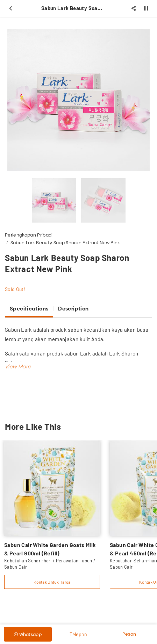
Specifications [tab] (29, 309)
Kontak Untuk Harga (52, 582)
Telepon (78, 634)
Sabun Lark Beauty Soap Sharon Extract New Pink (65, 242)
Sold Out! (15, 289)
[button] (18, 366)
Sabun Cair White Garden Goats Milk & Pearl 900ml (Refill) (50, 549)
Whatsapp (28, 634)
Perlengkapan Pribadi (29, 235)
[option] (78, 100)
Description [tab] (73, 309)
